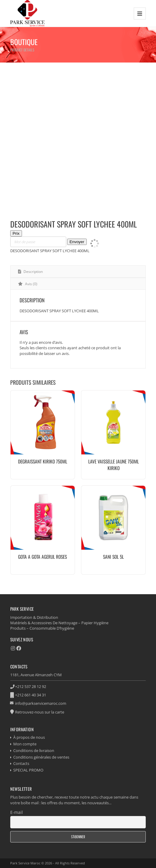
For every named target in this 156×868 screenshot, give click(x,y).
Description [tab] (33, 272)
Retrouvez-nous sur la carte (40, 712)
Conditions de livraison (34, 750)
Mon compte (25, 744)
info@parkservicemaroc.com (41, 703)
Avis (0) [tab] (31, 284)
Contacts (21, 763)
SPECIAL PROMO (28, 770)
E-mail (17, 812)
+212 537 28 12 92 (31, 686)
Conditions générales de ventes (41, 757)
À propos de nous (29, 737)
